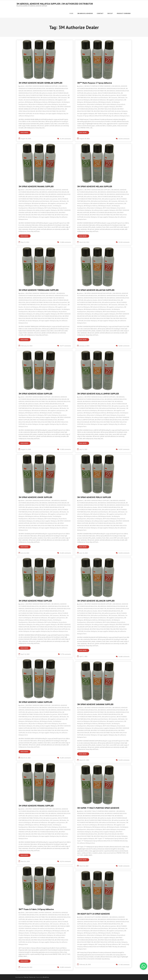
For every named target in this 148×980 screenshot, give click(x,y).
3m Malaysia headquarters (39, 933)
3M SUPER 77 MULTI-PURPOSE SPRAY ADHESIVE (98, 808)
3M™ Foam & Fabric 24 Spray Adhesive (36, 909)
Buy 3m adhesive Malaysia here (119, 115)
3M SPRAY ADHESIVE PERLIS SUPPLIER (94, 497)
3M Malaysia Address (41, 102)
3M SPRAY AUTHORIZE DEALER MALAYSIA (51, 109)
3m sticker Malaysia (39, 113)
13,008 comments (65, 242)
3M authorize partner (60, 95)
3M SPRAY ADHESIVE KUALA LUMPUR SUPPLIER (98, 393)
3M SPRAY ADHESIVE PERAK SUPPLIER (35, 600)
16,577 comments (65, 345)
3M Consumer (63, 97)
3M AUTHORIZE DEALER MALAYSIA (109, 93)
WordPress (46, 977)
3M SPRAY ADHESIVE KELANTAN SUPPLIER (96, 290)
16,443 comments (65, 553)
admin (22, 86)
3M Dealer (121, 97)
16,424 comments (124, 553)
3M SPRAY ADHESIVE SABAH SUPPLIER (35, 702)
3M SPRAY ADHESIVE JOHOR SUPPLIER (35, 497)
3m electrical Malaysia (31, 99)
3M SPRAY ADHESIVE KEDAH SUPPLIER (35, 393)
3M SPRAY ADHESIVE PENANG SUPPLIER (36, 805)
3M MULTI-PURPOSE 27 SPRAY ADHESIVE (98, 86)
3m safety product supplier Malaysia (45, 106)
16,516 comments (65, 861)
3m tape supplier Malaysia (54, 113)
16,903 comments (65, 967)
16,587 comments (124, 449)
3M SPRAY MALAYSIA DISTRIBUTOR (47, 111)
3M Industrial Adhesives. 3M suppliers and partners (107, 99)
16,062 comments (124, 345)
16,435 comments (65, 757)
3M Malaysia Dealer (55, 102)
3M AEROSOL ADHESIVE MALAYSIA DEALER (111, 88)
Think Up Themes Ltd (29, 977)
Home (71, 13)
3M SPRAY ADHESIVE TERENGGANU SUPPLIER (39, 290)
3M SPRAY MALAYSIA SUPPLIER (104, 111)
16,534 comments (124, 138)
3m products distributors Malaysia (42, 935)
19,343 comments (124, 242)
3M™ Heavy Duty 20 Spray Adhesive (106, 944)
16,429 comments (124, 760)
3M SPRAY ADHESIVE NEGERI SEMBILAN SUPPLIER (40, 83)
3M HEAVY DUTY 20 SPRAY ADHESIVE (93, 913)
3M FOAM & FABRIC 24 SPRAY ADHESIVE (39, 912)
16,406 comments (124, 656)
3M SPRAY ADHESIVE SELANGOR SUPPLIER (96, 600)
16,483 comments (124, 866)
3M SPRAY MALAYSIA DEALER (107, 109)
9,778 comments (66, 654)
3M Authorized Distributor (49, 97)
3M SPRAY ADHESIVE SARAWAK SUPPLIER (95, 704)
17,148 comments (124, 964)
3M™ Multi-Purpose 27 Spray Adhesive (95, 83)
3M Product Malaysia (51, 104)
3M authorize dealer (46, 93)
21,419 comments (65, 138)
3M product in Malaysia (36, 104)
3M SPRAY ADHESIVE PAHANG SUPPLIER (36, 186)
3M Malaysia (29, 102)
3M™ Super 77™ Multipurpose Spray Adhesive (110, 838)
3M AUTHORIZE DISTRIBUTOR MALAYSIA (39, 95)
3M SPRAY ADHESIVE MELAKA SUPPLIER (95, 186)
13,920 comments (65, 449)
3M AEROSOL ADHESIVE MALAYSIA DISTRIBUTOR (40, 90)
